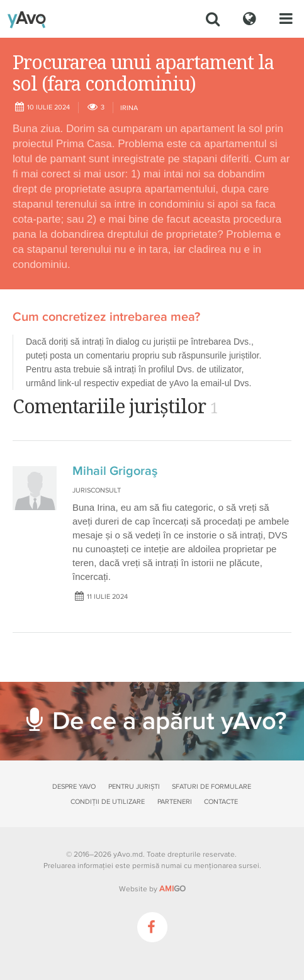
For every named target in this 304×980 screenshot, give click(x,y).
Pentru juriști (134, 787)
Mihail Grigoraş (115, 471)
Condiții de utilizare (108, 802)
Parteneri (175, 802)
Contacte (221, 802)
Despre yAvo (74, 787)
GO (172, 889)
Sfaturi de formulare (211, 787)
